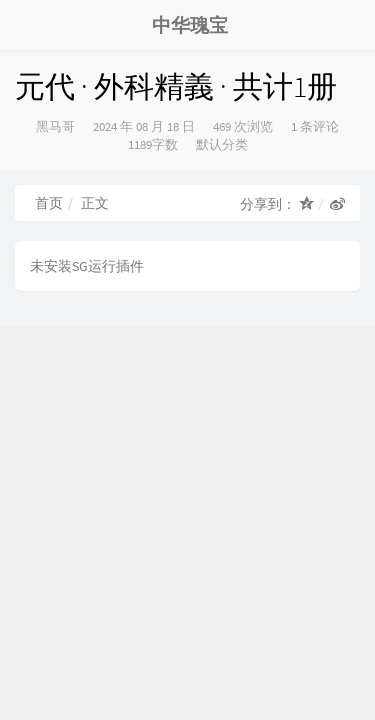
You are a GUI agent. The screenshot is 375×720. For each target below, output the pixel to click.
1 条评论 (315, 126)
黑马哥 (55, 126)
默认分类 (222, 144)
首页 (49, 203)
